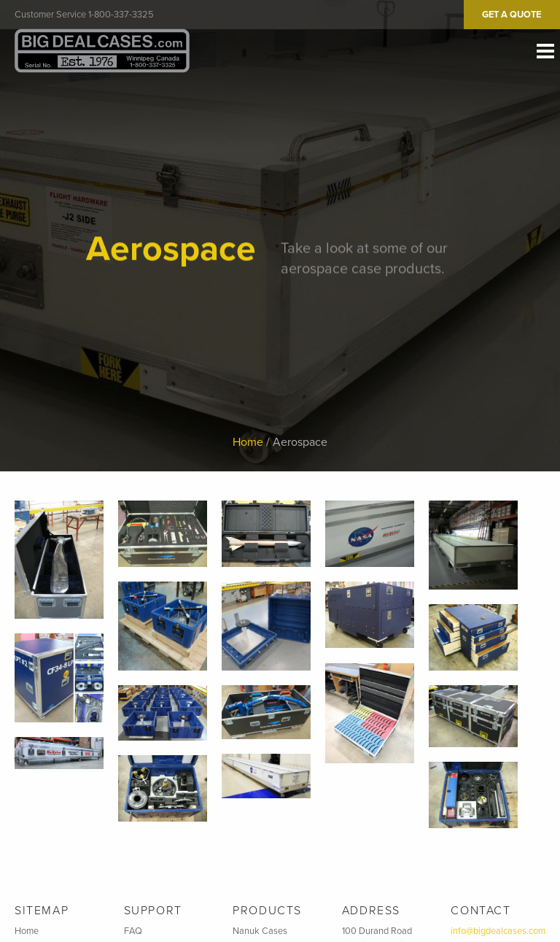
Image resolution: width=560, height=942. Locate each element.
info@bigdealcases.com (498, 931)
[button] (59, 560)
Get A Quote (512, 15)
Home (248, 442)
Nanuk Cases (260, 931)
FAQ (133, 931)
